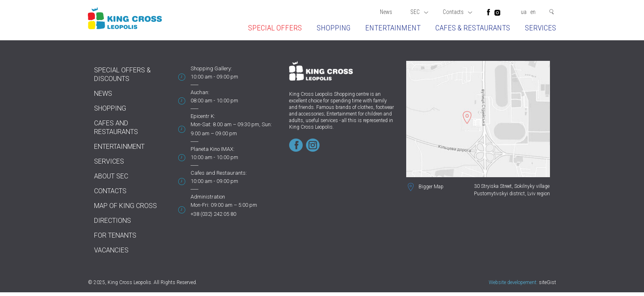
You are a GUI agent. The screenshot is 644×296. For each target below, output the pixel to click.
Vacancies (111, 250)
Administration (208, 197)
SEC (419, 12)
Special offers (275, 28)
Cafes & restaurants (473, 28)
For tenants (115, 235)
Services (540, 28)
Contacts (458, 12)
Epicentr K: (203, 116)
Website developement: (513, 282)
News (386, 12)
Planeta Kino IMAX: (213, 149)
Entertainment (393, 28)
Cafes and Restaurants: (219, 173)
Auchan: (200, 92)
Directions (113, 221)
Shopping (333, 28)
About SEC (111, 176)
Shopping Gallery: (211, 68)
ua (524, 12)
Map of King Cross (125, 206)
